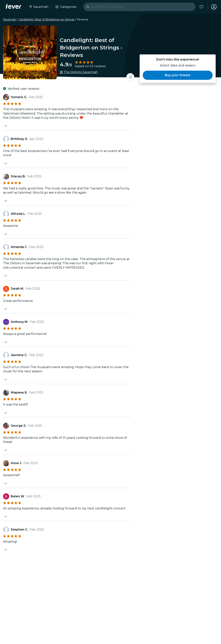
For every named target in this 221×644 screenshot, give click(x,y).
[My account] (214, 7)
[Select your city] (39, 7)
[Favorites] (201, 7)
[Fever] (14, 6)
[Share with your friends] (130, 77)
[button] (178, 75)
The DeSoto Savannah (81, 72)
